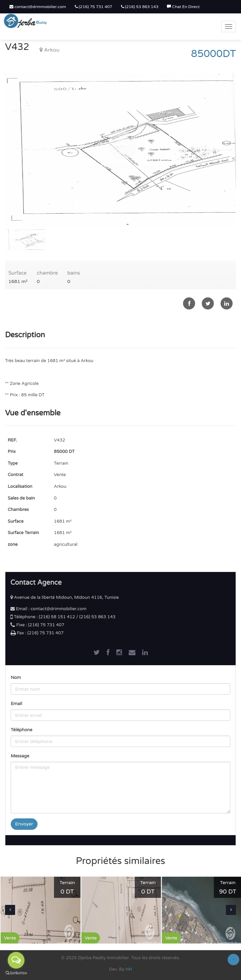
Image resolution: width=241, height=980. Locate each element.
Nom (16, 678)
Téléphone (21, 730)
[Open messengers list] (16, 960)
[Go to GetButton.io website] (16, 973)
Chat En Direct (183, 7)
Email (16, 704)
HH (129, 969)
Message (20, 756)
